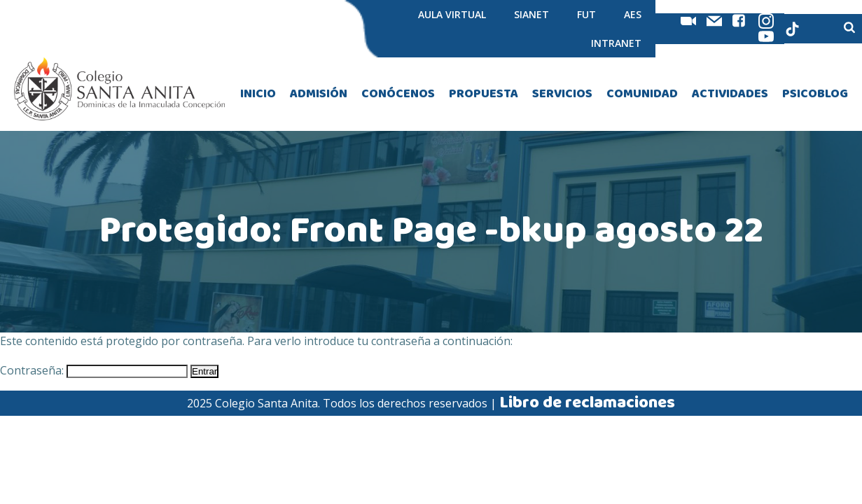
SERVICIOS (562, 94)
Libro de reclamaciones (587, 403)
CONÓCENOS (398, 94)
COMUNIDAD (642, 94)
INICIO (258, 94)
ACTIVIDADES (730, 94)
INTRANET (616, 43)
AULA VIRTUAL (452, 14)
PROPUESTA (484, 94)
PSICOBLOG (815, 94)
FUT (586, 14)
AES (633, 14)
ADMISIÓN (319, 94)
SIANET (531, 14)
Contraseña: (94, 370)
